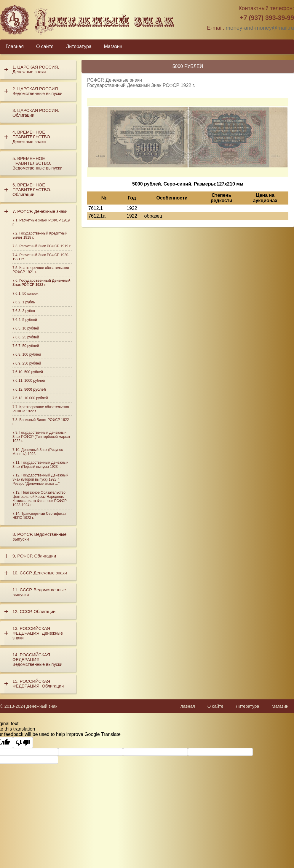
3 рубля (29, 311)
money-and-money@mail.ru (260, 28)
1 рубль (28, 302)
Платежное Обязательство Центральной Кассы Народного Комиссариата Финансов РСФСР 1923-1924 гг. (40, 499)
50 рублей (31, 346)
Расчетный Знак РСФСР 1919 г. (45, 246)
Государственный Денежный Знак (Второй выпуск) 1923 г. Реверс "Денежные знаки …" (40, 479)
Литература (79, 46)
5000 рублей (35, 389)
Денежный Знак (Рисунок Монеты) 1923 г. (38, 452)
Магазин (113, 46)
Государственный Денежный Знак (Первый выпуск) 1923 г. (40, 465)
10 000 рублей (36, 398)
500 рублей (34, 372)
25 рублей (31, 337)
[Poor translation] (23, 742)
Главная (15, 46)
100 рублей (32, 354)
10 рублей (31, 328)
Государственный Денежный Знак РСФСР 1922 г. (41, 283)
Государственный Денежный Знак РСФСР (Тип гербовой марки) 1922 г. (41, 437)
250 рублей (32, 363)
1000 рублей (35, 381)
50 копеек (30, 294)
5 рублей (29, 320)
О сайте (45, 46)
